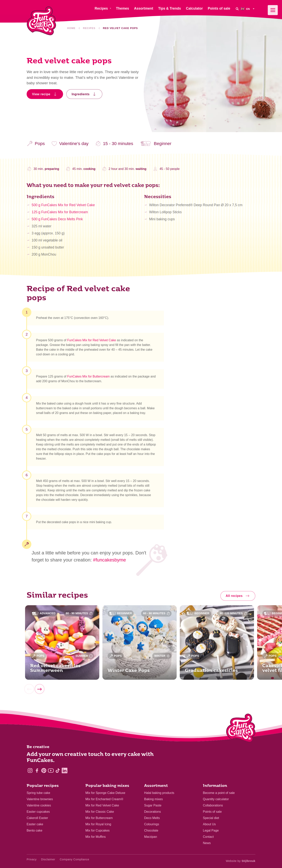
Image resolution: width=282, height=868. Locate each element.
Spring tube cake (38, 793)
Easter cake (35, 824)
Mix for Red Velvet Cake (102, 805)
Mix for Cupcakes (98, 830)
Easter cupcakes (38, 812)
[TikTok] (58, 770)
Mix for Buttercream (99, 818)
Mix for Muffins (96, 837)
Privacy (32, 859)
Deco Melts (152, 818)
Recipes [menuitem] (101, 8)
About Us (209, 824)
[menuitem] (248, 9)
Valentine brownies (40, 799)
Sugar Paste (153, 805)
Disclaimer (48, 859)
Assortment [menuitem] (144, 8)
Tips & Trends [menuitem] (170, 8)
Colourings (152, 824)
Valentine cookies (39, 805)
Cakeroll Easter (37, 818)
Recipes (89, 28)
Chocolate (151, 830)
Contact (208, 837)
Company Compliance (75, 859)
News (207, 843)
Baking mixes (153, 799)
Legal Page (211, 830)
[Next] (39, 691)
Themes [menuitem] (122, 8)
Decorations (152, 812)
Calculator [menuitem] (194, 8)
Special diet (211, 818)
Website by (241, 861)
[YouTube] (51, 770)
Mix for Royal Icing (98, 824)
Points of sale (212, 812)
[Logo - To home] (241, 729)
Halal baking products (159, 793)
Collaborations (213, 805)
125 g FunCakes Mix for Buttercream (60, 214)
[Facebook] (37, 770)
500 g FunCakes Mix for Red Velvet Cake (63, 207)
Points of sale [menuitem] (219, 8)
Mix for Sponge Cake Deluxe (105, 793)
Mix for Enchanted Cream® (104, 799)
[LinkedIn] (65, 770)
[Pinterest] (44, 770)
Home (71, 28)
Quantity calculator (216, 799)
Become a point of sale (219, 793)
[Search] (237, 9)
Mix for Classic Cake (100, 812)
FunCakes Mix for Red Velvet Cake (92, 342)
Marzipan (151, 837)
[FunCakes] (41, 21)
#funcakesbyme (109, 560)
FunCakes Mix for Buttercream (88, 378)
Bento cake (34, 830)
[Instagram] (30, 770)
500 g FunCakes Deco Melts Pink (57, 221)
